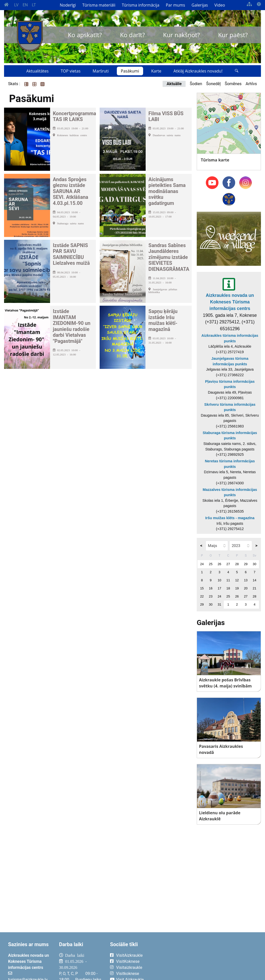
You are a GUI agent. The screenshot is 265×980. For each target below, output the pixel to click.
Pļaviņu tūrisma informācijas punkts (230, 384)
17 (219, 588)
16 (211, 588)
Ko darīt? (132, 35)
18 (228, 588)
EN (25, 5)
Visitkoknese (128, 974)
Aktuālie (174, 84)
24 (202, 564)
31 (219, 604)
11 (228, 580)
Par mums (175, 5)
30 (254, 564)
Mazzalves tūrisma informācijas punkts (230, 492)
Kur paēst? (233, 35)
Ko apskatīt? (85, 35)
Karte (156, 71)
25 (211, 564)
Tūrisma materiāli (99, 5)
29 (246, 564)
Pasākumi (130, 71)
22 (202, 596)
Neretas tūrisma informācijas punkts (230, 464)
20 (246, 588)
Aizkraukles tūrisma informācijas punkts (230, 338)
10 (219, 580)
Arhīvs (251, 84)
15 (202, 588)
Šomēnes (233, 84)
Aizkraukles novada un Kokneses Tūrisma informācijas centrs (230, 302)
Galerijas (200, 5)
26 (219, 564)
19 (237, 588)
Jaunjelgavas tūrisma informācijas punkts (230, 361)
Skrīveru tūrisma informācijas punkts (230, 407)
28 (237, 564)
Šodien (196, 84)
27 (228, 564)
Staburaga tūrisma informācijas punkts (230, 436)
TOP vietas (71, 71)
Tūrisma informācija (141, 5)
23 (211, 596)
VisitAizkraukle (129, 955)
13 (246, 580)
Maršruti (101, 71)
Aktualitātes (37, 71)
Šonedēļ (213, 84)
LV (16, 5)
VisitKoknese (128, 961)
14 (254, 580)
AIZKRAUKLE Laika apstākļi (209, 959)
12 (237, 580)
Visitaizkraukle (129, 967)
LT (34, 5)
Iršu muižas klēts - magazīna (230, 518)
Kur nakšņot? (182, 35)
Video (220, 5)
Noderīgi (68, 5)
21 (254, 588)
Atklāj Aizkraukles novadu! (198, 71)
